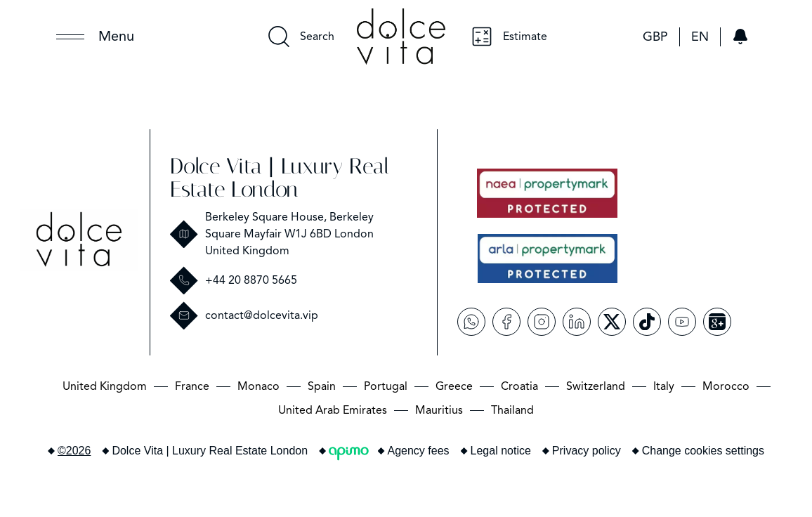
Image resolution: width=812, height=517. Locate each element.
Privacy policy (587, 451)
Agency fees (419, 451)
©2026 (74, 451)
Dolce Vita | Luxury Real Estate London (280, 178)
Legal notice (501, 451)
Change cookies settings (703, 451)
